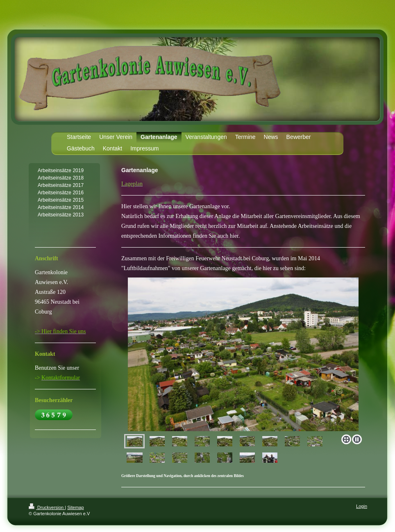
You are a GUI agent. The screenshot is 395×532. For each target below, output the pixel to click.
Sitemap (75, 507)
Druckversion (47, 507)
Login (362, 506)
